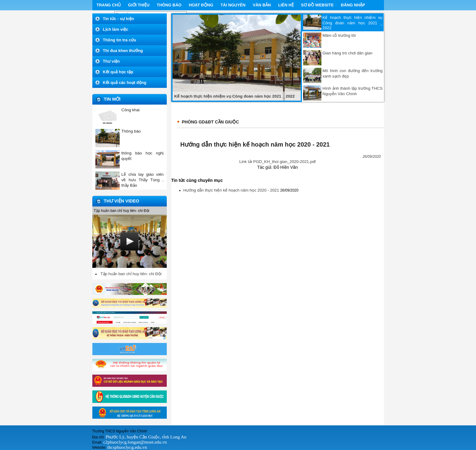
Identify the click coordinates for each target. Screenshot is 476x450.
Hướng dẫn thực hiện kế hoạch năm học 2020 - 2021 (232, 190)
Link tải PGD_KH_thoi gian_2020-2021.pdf (278, 162)
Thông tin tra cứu (120, 40)
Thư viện (111, 61)
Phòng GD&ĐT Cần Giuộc (211, 122)
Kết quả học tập (118, 72)
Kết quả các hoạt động (125, 83)
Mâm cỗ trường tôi (339, 35)
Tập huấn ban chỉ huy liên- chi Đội (131, 274)
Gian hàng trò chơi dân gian (348, 53)
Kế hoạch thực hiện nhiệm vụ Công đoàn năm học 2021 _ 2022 (353, 23)
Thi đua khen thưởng (123, 51)
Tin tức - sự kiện (119, 19)
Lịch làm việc (116, 29)
